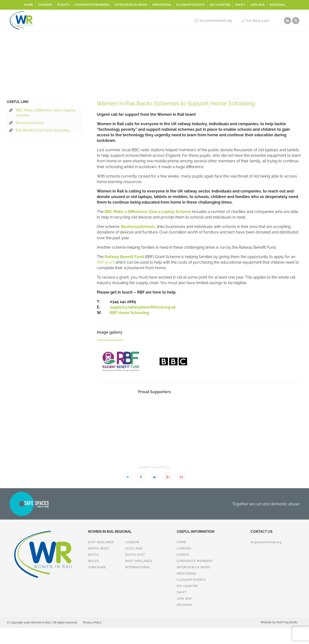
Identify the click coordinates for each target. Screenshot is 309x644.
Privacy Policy (92, 623)
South (93, 555)
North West (99, 548)
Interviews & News (131, 5)
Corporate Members (92, 5)
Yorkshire (97, 567)
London (132, 542)
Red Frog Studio (287, 622)
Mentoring (162, 5)
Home (28, 5)
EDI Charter (220, 5)
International (138, 567)
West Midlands (139, 561)
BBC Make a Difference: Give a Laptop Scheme (42, 112)
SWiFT (240, 5)
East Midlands (101, 542)
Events (63, 5)
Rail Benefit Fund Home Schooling (39, 130)
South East (135, 555)
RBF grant (106, 262)
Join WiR (257, 5)
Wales (93, 561)
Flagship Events (190, 5)
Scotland (134, 548)
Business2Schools (27, 123)
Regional (277, 5)
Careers (45, 5)
